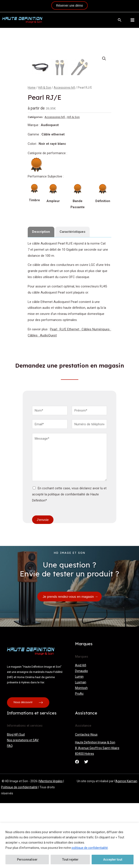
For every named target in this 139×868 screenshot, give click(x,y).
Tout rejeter (70, 860)
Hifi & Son (45, 152)
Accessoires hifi (64, 152)
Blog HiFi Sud (16, 799)
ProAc (79, 758)
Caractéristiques (72, 297)
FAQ (10, 811)
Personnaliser (27, 860)
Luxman (81, 747)
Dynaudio (82, 736)
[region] (69, 845)
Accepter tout (113, 860)
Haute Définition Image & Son (95, 807)
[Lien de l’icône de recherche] (120, 20)
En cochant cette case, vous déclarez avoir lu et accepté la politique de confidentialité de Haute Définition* (69, 559)
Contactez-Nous (86, 799)
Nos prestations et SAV (23, 805)
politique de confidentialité (90, 848)
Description (41, 297)
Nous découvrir (28, 767)
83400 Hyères (85, 819)
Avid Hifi (81, 730)
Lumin (79, 741)
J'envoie (43, 585)
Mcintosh (81, 753)
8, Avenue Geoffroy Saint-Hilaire (97, 813)
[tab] (41, 297)
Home (32, 152)
